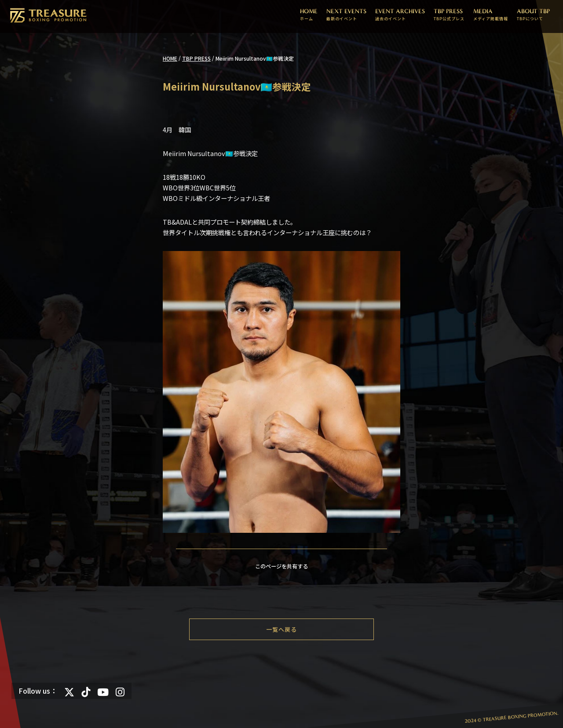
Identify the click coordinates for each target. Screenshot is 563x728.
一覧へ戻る (281, 629)
